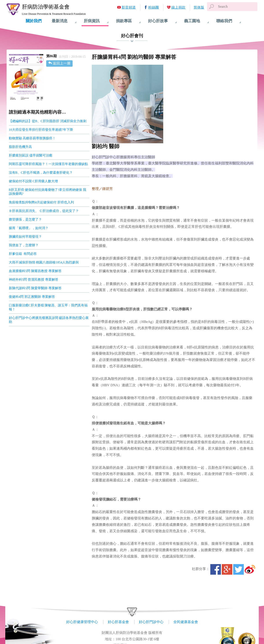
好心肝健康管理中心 (82, 622)
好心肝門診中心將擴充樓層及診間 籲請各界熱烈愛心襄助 (49, 320)
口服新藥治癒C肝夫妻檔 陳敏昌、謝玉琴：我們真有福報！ (48, 307)
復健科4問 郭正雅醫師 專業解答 (32, 297)
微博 (250, 569)
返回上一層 (62, 63)
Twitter (238, 569)
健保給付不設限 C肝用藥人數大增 (33, 181)
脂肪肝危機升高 (20, 147)
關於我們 (34, 21)
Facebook (216, 569)
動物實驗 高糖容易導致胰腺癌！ (32, 138)
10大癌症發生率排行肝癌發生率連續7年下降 (41, 130)
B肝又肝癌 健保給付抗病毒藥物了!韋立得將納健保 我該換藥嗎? (48, 192)
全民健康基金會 (186, 622)
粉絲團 (154, 7)
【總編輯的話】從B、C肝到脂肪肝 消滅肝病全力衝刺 (48, 121)
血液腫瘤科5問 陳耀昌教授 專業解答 (35, 271)
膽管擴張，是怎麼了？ (25, 219)
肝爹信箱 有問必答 (23, 254)
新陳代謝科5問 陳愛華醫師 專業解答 (35, 288)
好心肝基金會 (118, 622)
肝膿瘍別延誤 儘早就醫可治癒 (31, 155)
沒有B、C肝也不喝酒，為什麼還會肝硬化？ (41, 173)
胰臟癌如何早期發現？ (25, 237)
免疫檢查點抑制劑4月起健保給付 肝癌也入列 (41, 202)
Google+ (227, 569)
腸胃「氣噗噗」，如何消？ (29, 228)
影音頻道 (129, 7)
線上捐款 (178, 7)
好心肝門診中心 (151, 622)
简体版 (199, 7)
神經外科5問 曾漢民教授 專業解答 (34, 280)
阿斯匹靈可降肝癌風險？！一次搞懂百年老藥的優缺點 (48, 164)
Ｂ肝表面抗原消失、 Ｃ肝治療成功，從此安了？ (44, 211)
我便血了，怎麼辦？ (24, 245)
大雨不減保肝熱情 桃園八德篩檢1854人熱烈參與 (44, 262)
